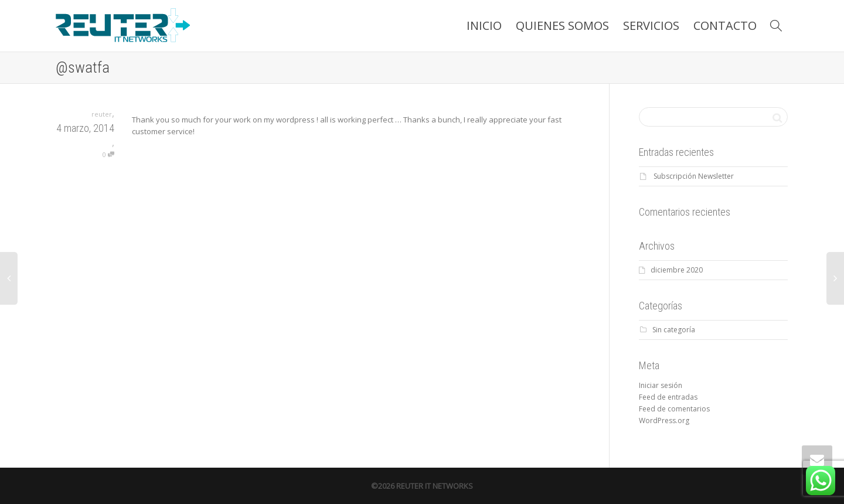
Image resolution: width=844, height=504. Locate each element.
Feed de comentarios (674, 409)
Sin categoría (674, 330)
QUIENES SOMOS (562, 25)
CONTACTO (725, 25)
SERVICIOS (651, 25)
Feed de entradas (668, 397)
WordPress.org (664, 420)
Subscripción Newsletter (694, 176)
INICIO (484, 25)
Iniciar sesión (661, 385)
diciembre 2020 (677, 270)
